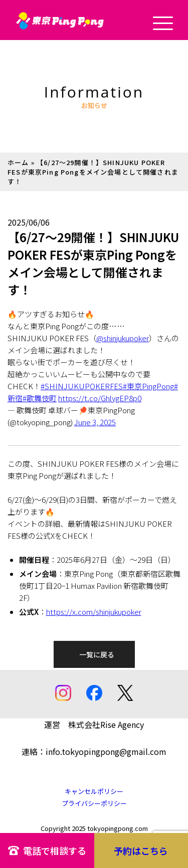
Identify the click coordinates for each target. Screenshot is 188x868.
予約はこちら (141, 850)
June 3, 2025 (95, 422)
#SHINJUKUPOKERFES (82, 386)
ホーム (18, 162)
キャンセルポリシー (94, 791)
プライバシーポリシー (94, 803)
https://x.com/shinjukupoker (94, 612)
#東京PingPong (148, 386)
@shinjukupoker (123, 338)
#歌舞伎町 (40, 398)
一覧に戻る (97, 654)
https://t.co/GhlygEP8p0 (100, 398)
